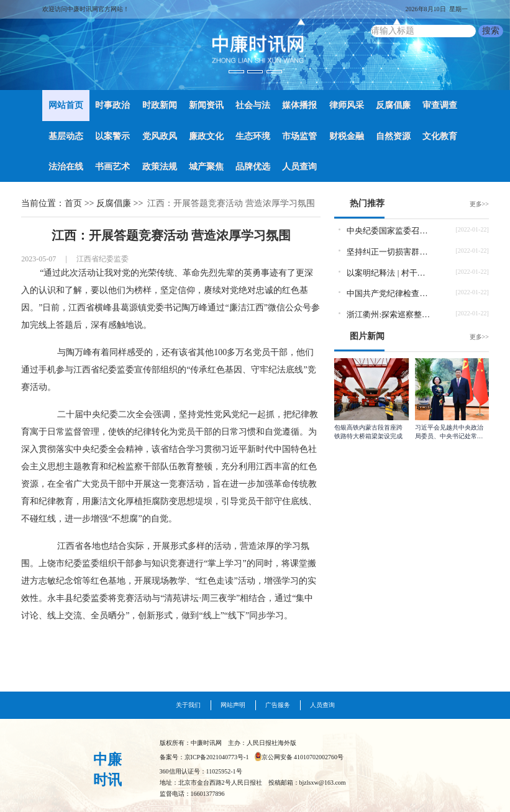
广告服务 (278, 705)
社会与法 (253, 105)
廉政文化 (206, 136)
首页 (73, 203)
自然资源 (393, 136)
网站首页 (66, 105)
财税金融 (347, 136)
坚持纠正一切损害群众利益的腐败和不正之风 (389, 252)
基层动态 (66, 136)
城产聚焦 (206, 167)
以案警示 (112, 136)
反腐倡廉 (393, 105)
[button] (38, 45)
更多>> (479, 204)
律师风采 (347, 105)
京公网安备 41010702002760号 (303, 757)
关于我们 (188, 705)
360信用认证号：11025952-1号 (201, 771)
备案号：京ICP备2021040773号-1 (204, 757)
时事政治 (112, 105)
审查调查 (440, 105)
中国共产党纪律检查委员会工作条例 (389, 293)
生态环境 (253, 136)
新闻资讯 (206, 105)
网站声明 (233, 705)
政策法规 (160, 167)
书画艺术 (112, 167)
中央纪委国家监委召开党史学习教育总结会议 (389, 231)
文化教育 (440, 136)
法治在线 (66, 167)
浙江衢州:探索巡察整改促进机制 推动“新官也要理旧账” (389, 314)
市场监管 (299, 136)
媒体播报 (299, 105)
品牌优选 (253, 167)
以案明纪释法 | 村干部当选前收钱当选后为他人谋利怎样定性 (389, 273)
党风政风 (160, 136)
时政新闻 (160, 105)
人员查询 (299, 167)
